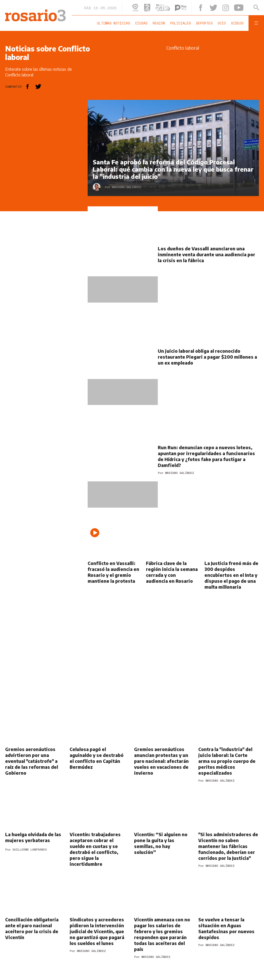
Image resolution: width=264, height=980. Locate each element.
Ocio (222, 23)
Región (159, 23)
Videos (237, 23)
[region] (44, 177)
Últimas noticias (113, 23)
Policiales (180, 23)
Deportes (204, 23)
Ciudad (141, 23)
